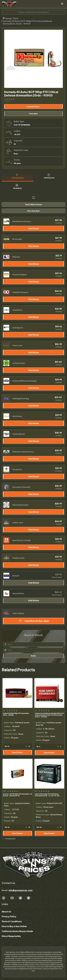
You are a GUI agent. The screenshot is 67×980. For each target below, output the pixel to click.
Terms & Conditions (12, 921)
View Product (18, 752)
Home (7, 18)
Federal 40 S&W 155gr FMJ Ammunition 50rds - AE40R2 (16, 714)
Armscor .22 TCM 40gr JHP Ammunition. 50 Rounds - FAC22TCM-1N (17, 795)
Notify (33, 656)
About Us (6, 911)
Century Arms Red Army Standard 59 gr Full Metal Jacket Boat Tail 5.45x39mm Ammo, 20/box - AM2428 (49, 715)
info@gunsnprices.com (21, 890)
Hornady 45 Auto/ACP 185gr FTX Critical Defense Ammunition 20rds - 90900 (27, 22)
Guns (16, 18)
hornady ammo (10, 839)
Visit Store (33, 228)
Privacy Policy (9, 916)
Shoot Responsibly (11, 936)
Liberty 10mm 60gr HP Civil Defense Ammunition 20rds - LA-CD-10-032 (47, 795)
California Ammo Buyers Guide (17, 931)
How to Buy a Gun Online (14, 926)
